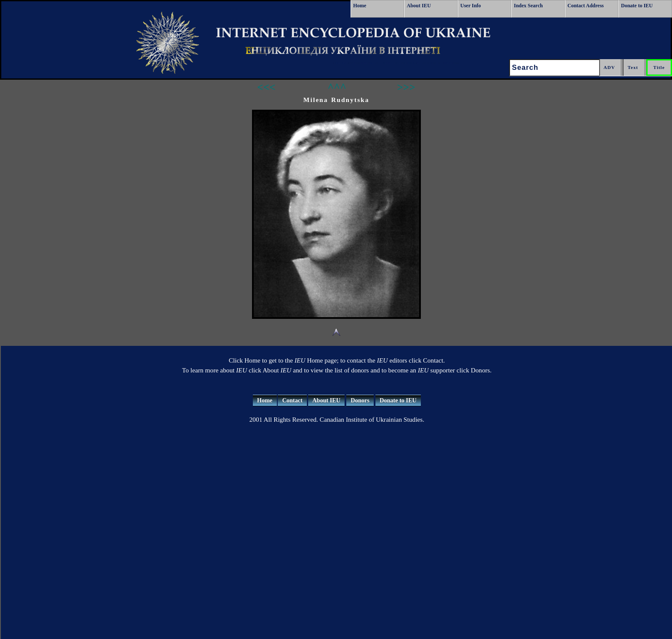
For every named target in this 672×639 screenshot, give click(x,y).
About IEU (419, 6)
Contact (292, 400)
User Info (471, 6)
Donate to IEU (637, 6)
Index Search (528, 6)
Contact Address (586, 6)
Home (360, 6)
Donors (360, 400)
